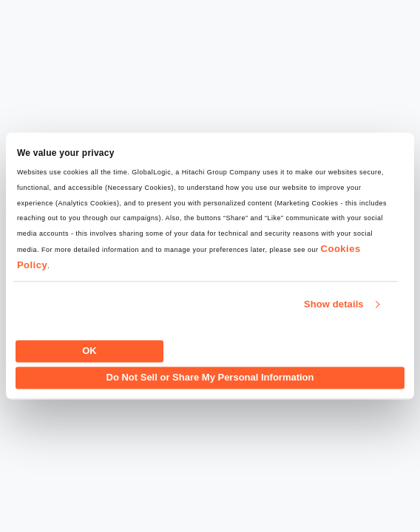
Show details (334, 305)
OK (89, 351)
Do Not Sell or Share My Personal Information (210, 378)
